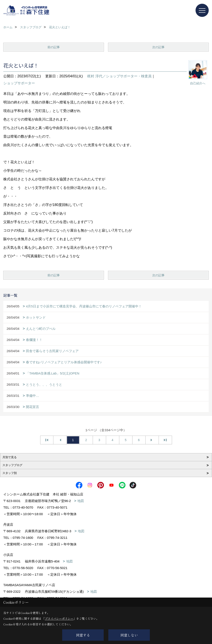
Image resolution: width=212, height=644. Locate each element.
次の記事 (158, 47)
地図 (81, 501)
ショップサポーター (19, 83)
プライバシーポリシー (59, 618)
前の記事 (54, 47)
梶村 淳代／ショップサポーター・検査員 (119, 76)
